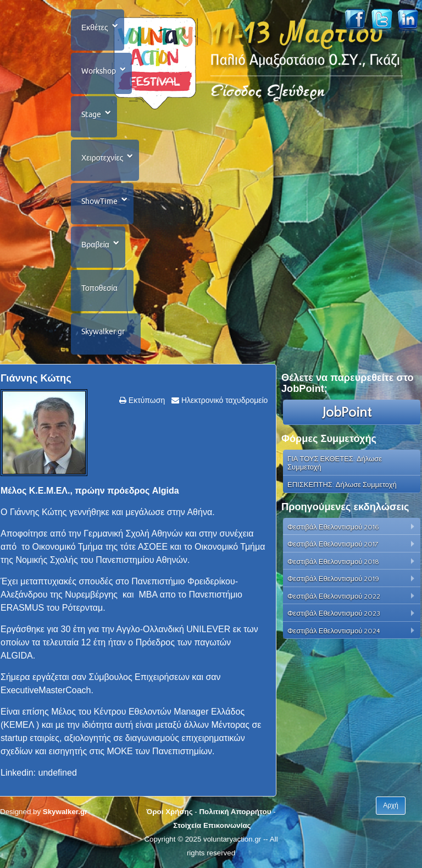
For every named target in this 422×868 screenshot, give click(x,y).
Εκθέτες (95, 27)
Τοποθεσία (99, 288)
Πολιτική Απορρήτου (235, 812)
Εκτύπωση (146, 400)
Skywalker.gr (103, 331)
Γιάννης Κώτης (36, 378)
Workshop (99, 71)
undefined (58, 773)
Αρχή (391, 805)
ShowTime (99, 201)
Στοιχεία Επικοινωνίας (212, 825)
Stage (91, 114)
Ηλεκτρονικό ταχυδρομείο (223, 400)
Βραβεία (95, 245)
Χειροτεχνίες (102, 158)
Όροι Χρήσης (169, 812)
